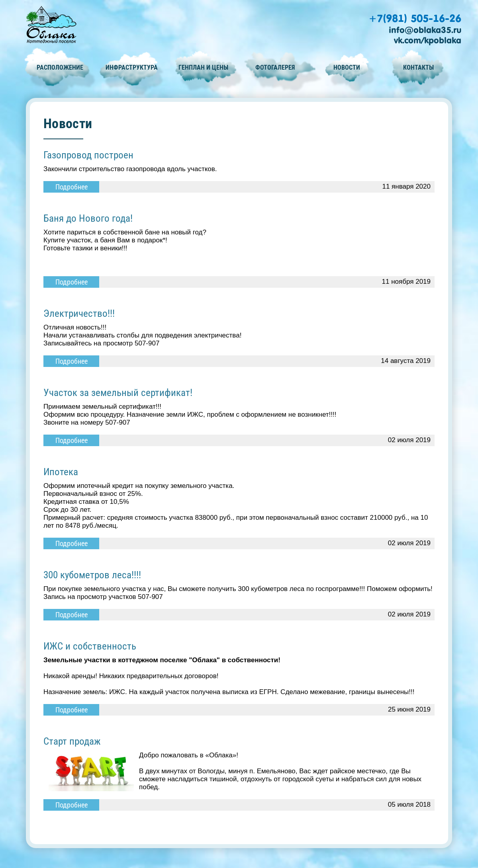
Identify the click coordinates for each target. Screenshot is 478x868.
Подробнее (72, 187)
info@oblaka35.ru (425, 30)
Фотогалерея (275, 67)
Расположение (60, 67)
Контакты (418, 67)
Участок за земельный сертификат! (118, 393)
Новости (347, 67)
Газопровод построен (88, 155)
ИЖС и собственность (90, 646)
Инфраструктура (132, 67)
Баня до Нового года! (88, 218)
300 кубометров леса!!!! (92, 575)
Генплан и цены (203, 67)
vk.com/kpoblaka (428, 40)
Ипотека (61, 472)
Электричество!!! (79, 313)
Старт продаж (72, 741)
